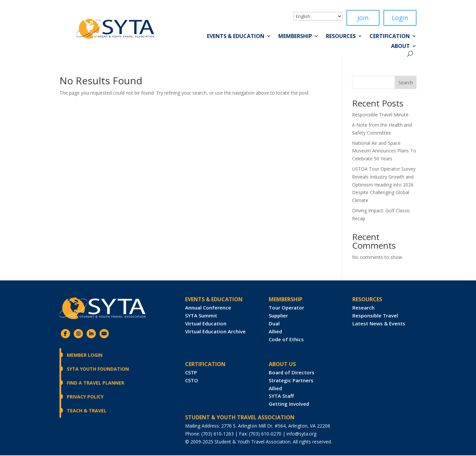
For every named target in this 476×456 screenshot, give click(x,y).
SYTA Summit (201, 316)
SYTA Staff (281, 396)
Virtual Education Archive (215, 332)
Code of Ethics (286, 340)
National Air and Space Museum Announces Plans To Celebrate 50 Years (384, 152)
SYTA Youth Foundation (98, 370)
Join (363, 18)
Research (363, 308)
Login (400, 18)
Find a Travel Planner (96, 383)
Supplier (278, 316)
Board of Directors (292, 373)
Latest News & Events (379, 324)
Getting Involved (289, 404)
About (400, 47)
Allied (275, 332)
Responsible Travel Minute (380, 115)
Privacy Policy (85, 397)
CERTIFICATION (205, 365)
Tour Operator (286, 308)
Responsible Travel (375, 316)
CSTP (191, 373)
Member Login (85, 356)
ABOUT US (282, 365)
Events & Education (236, 37)
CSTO (192, 381)
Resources (341, 37)
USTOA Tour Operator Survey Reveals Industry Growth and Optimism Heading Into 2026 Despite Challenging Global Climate (384, 185)
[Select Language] (318, 16)
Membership (295, 37)
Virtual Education (206, 324)
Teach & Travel (87, 411)
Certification (390, 37)
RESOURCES (367, 300)
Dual (274, 324)
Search (406, 83)
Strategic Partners (291, 381)
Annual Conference (208, 308)
